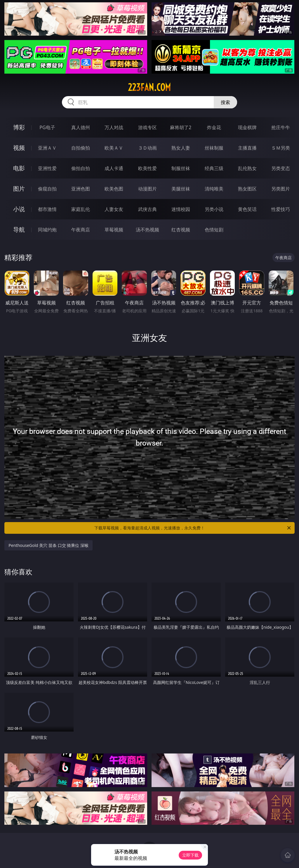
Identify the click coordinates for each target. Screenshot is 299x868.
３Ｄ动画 (147, 148)
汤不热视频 (147, 230)
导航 (19, 229)
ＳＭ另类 (281, 148)
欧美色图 (114, 189)
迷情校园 (181, 209)
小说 (19, 209)
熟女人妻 (181, 148)
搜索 (225, 102)
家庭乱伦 (81, 209)
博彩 (19, 127)
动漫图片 (147, 189)
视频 (19, 148)
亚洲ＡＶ (47, 148)
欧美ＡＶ (114, 148)
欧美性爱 (147, 168)
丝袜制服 (214, 148)
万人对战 (114, 127)
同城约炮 (47, 230)
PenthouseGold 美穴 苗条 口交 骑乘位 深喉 (48, 545)
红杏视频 (181, 230)
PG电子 (47, 127)
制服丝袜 (181, 168)
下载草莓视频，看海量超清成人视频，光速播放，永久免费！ (193, 528)
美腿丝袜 (181, 189)
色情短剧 (214, 230)
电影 (19, 168)
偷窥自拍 (47, 189)
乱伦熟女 (247, 168)
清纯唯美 (214, 189)
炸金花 (214, 127)
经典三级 (214, 168)
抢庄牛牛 (281, 127)
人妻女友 (114, 209)
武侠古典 (147, 209)
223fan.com (149, 87)
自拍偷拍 (81, 148)
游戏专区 (147, 127)
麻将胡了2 (181, 127)
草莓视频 (114, 230)
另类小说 (214, 209)
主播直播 (247, 148)
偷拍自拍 (81, 168)
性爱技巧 (281, 209)
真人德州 (81, 127)
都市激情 (47, 209)
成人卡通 (114, 168)
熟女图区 (247, 189)
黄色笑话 (247, 209)
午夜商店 (81, 230)
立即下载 (190, 855)
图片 (19, 189)
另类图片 (281, 189)
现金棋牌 (247, 127)
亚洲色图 (81, 189)
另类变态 (281, 168)
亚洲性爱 (47, 168)
